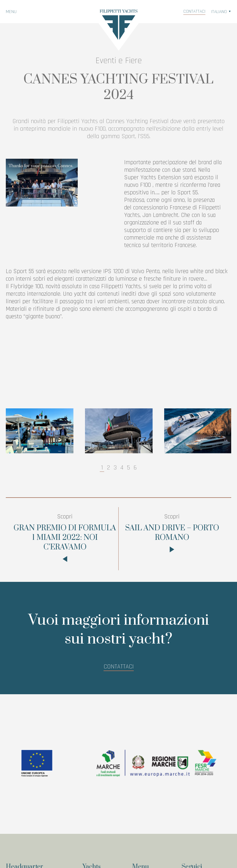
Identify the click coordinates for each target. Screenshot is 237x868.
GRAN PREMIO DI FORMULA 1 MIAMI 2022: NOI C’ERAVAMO (65, 539)
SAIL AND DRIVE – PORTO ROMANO (172, 534)
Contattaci (194, 11)
